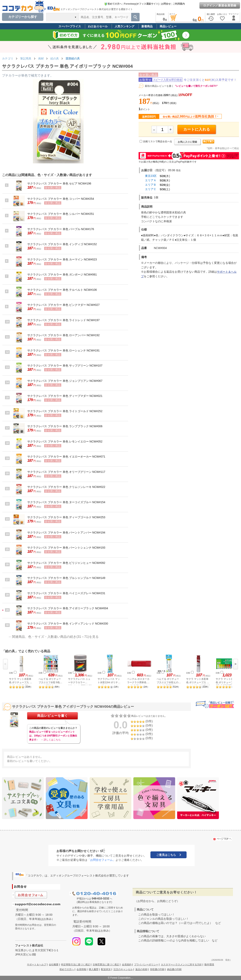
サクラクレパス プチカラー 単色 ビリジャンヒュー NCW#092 (66, 563)
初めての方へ (113, 4)
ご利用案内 (179, 4)
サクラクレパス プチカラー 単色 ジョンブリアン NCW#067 (65, 381)
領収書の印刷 (157, 969)
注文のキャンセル (123, 969)
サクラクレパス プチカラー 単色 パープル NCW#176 (61, 229)
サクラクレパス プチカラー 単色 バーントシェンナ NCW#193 (66, 548)
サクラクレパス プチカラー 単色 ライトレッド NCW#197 (63, 320)
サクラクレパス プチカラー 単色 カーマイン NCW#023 (62, 259)
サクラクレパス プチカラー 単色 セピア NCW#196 (59, 183)
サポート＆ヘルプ (37, 965)
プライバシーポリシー (146, 965)
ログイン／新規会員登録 (220, 5)
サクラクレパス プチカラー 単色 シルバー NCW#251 (61, 214)
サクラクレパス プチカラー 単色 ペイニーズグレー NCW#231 (66, 593)
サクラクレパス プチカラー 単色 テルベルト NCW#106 (62, 290)
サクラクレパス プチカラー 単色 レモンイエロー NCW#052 (65, 441)
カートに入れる (197, 129)
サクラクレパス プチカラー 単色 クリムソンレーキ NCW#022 (66, 487)
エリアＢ (151, 185)
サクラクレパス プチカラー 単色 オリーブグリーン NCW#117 (66, 472)
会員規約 (127, 965)
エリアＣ (151, 189)
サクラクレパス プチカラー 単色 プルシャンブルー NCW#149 (66, 578)
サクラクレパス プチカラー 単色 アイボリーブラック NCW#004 (68, 608)
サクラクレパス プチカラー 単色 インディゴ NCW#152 (62, 244)
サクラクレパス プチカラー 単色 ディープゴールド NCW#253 (66, 517)
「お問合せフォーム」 (101, 860)
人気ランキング (125, 26)
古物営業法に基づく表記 (106, 965)
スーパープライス (70, 26)
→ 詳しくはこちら (51, 740)
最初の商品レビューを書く (159, 86)
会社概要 (54, 965)
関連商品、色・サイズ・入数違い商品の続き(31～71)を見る (55, 637)
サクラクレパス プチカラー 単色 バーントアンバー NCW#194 (66, 532)
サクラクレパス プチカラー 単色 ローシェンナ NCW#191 (63, 350)
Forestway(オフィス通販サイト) (141, 4)
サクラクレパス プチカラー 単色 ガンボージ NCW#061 (62, 274)
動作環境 (209, 965)
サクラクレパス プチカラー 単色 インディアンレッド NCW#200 (68, 624)
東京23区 (151, 176)
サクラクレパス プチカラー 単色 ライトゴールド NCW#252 (65, 411)
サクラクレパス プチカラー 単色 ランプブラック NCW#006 (65, 426)
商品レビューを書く (53, 716)
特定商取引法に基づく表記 (76, 965)
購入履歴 (94, 969)
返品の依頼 (141, 969)
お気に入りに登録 (187, 142)
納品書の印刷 (174, 969)
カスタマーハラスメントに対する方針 (181, 965)
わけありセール (98, 26)
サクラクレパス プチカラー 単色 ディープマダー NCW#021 (65, 396)
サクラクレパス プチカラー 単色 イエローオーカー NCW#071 (66, 457)
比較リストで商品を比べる (158, 141)
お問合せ (166, 4)
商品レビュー (168, 26)
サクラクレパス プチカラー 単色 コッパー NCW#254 (61, 199)
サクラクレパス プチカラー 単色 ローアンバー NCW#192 (63, 335)
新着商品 (147, 26)
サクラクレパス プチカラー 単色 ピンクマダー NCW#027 (63, 305)
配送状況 (106, 969)
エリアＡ (151, 180)
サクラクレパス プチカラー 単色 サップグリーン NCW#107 (65, 366)
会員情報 (81, 969)
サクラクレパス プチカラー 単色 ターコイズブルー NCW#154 (66, 502)
